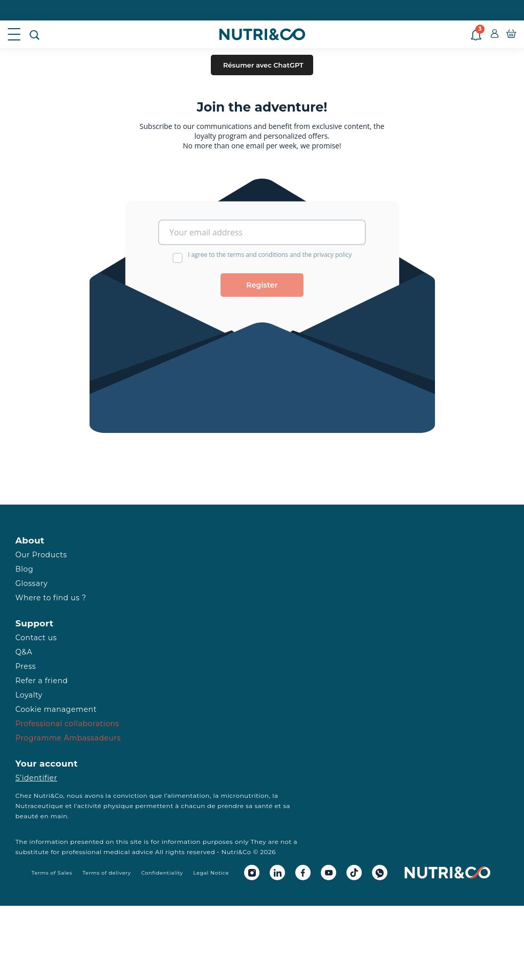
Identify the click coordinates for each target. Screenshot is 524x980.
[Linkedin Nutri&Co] (277, 873)
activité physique (105, 806)
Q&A (24, 652)
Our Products (41, 555)
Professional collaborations (67, 724)
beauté (27, 816)
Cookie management (56, 709)
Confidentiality (162, 873)
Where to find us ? (51, 598)
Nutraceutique (39, 806)
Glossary (31, 583)
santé (264, 806)
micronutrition (245, 796)
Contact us (36, 638)
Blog (24, 569)
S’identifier (36, 778)
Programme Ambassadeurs (68, 738)
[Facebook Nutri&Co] (303, 873)
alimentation (189, 796)
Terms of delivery (107, 873)
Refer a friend (42, 681)
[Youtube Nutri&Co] (329, 873)
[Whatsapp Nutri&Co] (380, 873)
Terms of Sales (52, 873)
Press (26, 666)
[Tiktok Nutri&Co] (354, 873)
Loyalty (29, 695)
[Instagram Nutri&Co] (252, 873)
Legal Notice (211, 873)
